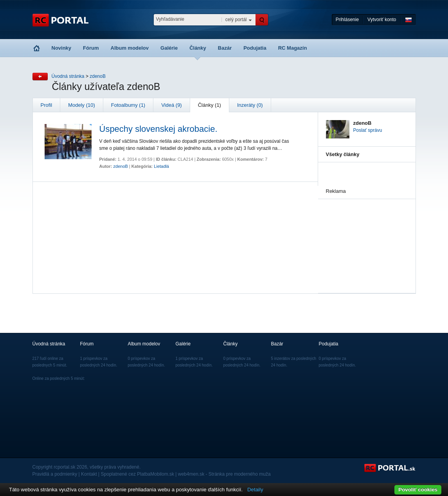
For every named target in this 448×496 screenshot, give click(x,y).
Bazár (225, 48)
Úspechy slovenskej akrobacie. (158, 129)
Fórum (91, 48)
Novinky (62, 48)
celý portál (236, 20)
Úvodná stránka (68, 76)
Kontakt (89, 474)
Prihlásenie (347, 20)
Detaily (255, 490)
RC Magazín (293, 48)
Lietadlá (161, 166)
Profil (47, 105)
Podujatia (255, 48)
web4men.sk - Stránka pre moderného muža (224, 474)
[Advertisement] (365, 238)
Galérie (169, 48)
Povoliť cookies (418, 490)
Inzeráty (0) (250, 105)
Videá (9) (172, 105)
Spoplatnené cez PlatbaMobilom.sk (138, 474)
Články (198, 48)
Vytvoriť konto (382, 20)
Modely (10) (82, 105)
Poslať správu (368, 130)
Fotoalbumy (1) (128, 105)
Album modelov (130, 48)
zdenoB (98, 76)
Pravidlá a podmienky (55, 474)
